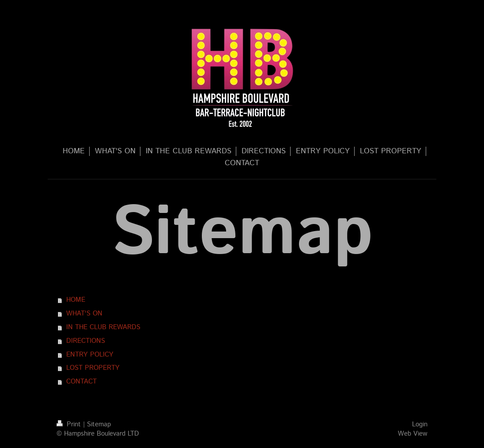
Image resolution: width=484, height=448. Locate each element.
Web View (413, 434)
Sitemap (99, 425)
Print (70, 425)
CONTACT (81, 382)
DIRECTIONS (86, 341)
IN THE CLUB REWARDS (103, 327)
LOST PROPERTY (93, 368)
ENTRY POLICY (90, 355)
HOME (76, 300)
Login (420, 425)
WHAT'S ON (84, 314)
